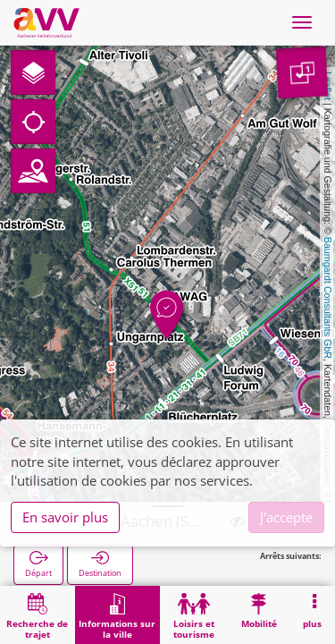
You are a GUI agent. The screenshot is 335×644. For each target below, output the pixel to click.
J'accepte (286, 517)
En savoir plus (65, 517)
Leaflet (328, 86)
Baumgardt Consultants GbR (328, 298)
